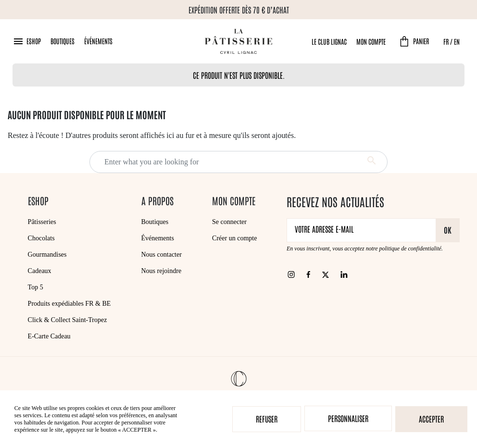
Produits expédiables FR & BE (69, 304)
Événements (98, 41)
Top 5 (36, 287)
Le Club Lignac (329, 41)
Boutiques (63, 41)
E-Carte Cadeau (49, 336)
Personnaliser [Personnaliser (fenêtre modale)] (348, 418)
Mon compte (371, 41)
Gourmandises (47, 255)
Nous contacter (162, 255)
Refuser (267, 419)
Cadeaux (40, 271)
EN (457, 41)
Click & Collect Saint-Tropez (68, 320)
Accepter (431, 419)
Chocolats (41, 238)
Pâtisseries (42, 222)
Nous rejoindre (162, 271)
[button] (27, 41)
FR (446, 41)
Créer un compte (234, 238)
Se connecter (229, 222)
